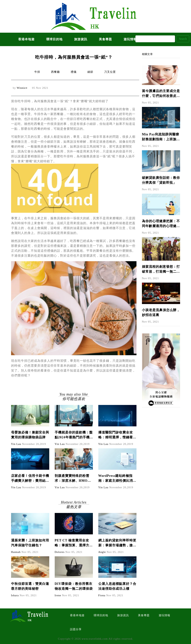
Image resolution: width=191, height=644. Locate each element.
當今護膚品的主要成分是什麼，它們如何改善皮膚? (161, 94)
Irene (58, 595)
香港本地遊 (26, 39)
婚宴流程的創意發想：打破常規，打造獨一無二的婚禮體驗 (161, 269)
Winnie (21, 88)
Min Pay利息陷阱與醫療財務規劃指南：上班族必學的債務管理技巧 (161, 137)
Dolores (60, 552)
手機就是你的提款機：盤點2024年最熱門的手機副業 (74, 435)
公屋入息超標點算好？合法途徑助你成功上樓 (117, 586)
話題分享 (76, 629)
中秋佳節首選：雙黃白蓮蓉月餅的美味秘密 (30, 586)
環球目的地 (54, 39)
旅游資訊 (81, 39)
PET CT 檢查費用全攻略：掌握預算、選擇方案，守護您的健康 (72, 543)
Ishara (15, 595)
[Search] (155, 39)
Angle (102, 552)
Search (183, 39)
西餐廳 (55, 72)
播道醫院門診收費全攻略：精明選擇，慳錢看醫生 (117, 435)
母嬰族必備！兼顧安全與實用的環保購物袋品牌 (30, 435)
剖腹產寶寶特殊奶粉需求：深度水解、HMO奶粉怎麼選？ (73, 479)
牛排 (37, 72)
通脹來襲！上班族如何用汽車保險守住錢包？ (30, 543)
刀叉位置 (110, 72)
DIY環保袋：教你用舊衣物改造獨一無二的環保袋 (74, 586)
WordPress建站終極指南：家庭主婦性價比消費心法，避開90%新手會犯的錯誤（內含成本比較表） (117, 479)
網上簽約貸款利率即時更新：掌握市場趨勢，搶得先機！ (117, 543)
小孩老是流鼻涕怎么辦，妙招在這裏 (161, 312)
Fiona (102, 595)
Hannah (16, 552)
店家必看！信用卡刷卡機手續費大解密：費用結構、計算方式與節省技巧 (30, 479)
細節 (90, 72)
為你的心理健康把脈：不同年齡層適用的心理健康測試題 (161, 224)
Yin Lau (16, 444)
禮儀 (74, 72)
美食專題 (105, 39)
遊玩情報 (164, 615)
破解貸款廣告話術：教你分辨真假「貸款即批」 (161, 180)
